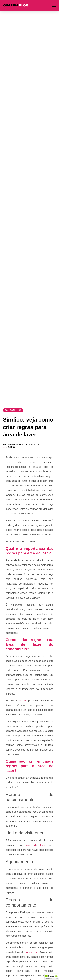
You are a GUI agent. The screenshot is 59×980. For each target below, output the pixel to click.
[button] (52, 977)
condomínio (31, 952)
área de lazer (34, 845)
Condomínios (13, 410)
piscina (22, 701)
